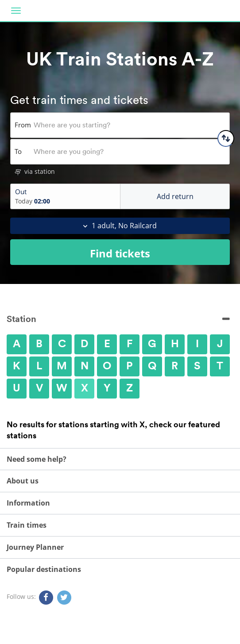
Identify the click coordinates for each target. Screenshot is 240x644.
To (18, 151)
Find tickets (120, 253)
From (23, 125)
